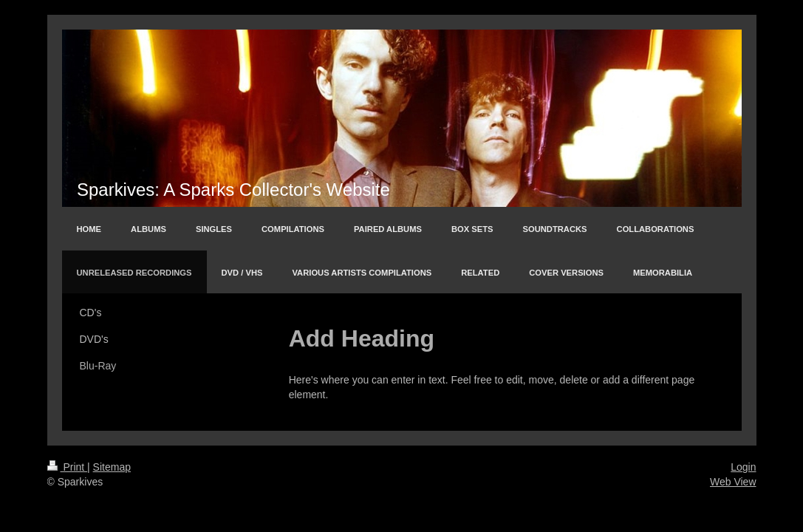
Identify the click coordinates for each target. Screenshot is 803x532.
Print (68, 467)
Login (743, 467)
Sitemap (112, 467)
